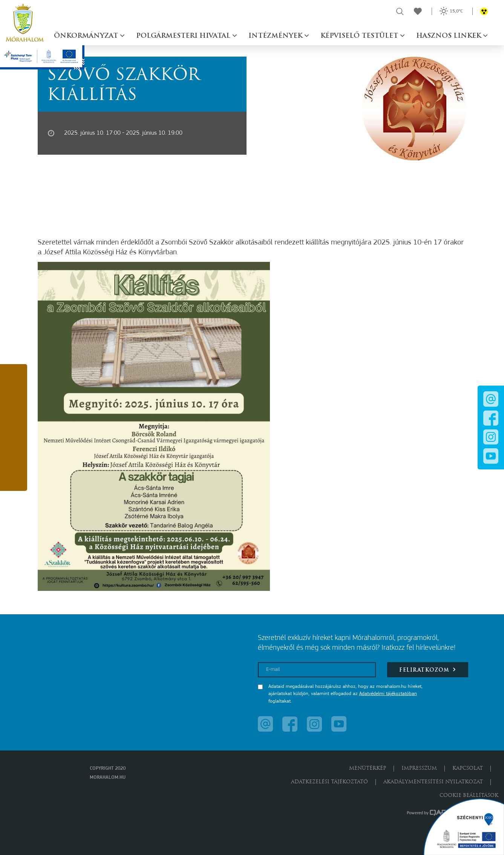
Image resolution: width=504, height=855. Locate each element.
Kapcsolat (468, 768)
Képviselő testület (360, 36)
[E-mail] (317, 670)
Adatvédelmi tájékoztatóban (388, 694)
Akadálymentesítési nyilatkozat (433, 782)
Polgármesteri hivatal (184, 36)
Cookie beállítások (469, 796)
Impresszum (419, 768)
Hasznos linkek (450, 36)
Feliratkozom (428, 670)
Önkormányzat (87, 36)
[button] (14, 380)
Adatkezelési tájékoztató (329, 782)
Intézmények (276, 36)
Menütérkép (368, 768)
